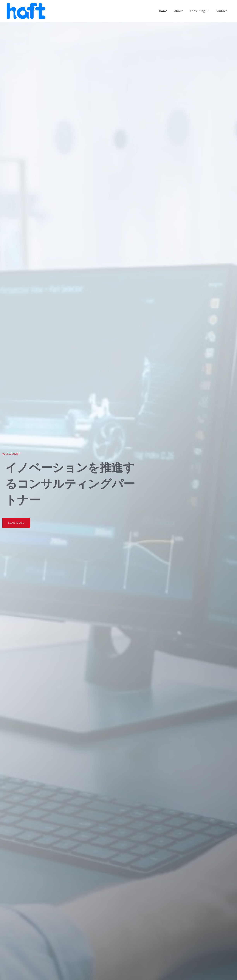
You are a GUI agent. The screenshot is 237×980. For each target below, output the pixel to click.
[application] (208, 11)
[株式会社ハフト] (26, 10)
